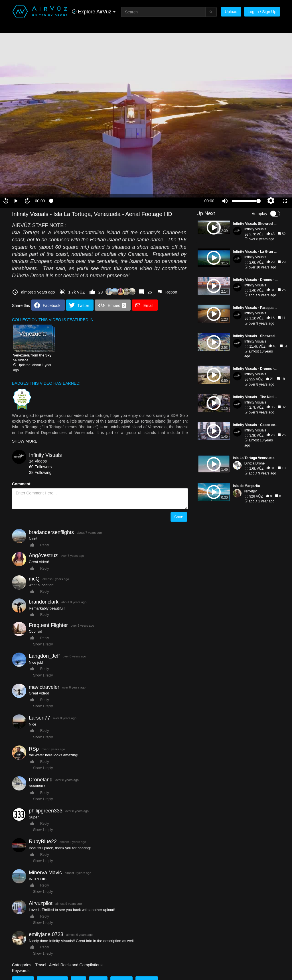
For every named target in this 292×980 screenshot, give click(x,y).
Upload (231, 12)
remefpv (251, 491)
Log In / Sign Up (262, 12)
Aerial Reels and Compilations (76, 965)
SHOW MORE (25, 441)
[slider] (125, 201)
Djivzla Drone (255, 463)
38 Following (40, 472)
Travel (41, 965)
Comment (21, 484)
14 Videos (38, 461)
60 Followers (40, 467)
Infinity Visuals (45, 455)
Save (179, 517)
